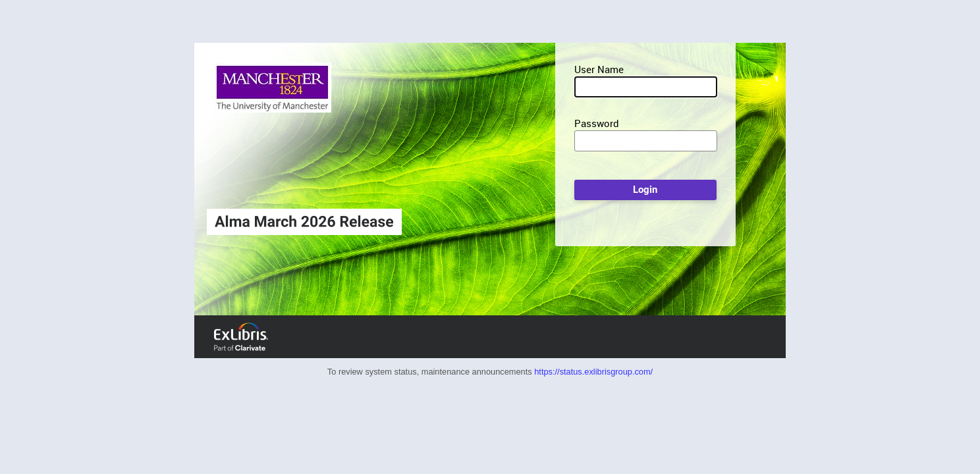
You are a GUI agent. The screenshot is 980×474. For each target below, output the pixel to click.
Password (597, 123)
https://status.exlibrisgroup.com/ (593, 372)
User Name (599, 69)
